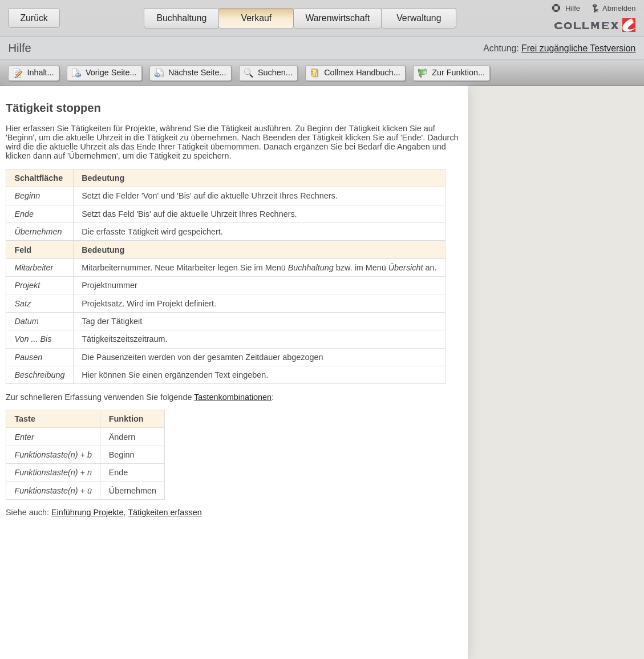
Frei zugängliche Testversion (578, 48)
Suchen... (275, 72)
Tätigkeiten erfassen (165, 512)
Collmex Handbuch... (362, 72)
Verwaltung (419, 18)
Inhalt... (40, 72)
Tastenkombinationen (233, 397)
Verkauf (257, 18)
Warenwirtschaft (337, 18)
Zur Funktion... (458, 72)
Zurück (34, 18)
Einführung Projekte (87, 512)
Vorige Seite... (111, 72)
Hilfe (573, 8)
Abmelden (619, 8)
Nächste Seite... (197, 72)
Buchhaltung (181, 18)
